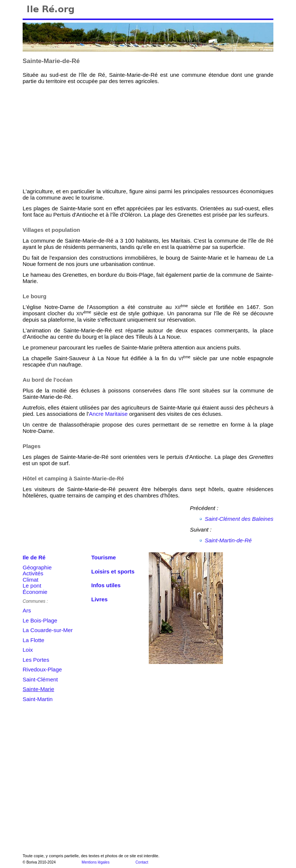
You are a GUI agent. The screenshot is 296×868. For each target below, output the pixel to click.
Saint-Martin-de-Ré (228, 540)
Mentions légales (96, 862)
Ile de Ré (34, 557)
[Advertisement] (78, 136)
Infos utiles (106, 585)
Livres (99, 599)
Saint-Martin (38, 699)
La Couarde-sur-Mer (48, 630)
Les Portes (36, 660)
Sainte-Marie (38, 689)
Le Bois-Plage (40, 620)
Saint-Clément (40, 679)
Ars (27, 610)
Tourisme (103, 557)
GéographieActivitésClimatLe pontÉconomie (37, 580)
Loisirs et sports (113, 571)
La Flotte (33, 640)
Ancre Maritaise (108, 414)
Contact (142, 862)
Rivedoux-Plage (42, 669)
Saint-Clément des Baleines (239, 519)
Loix (28, 650)
